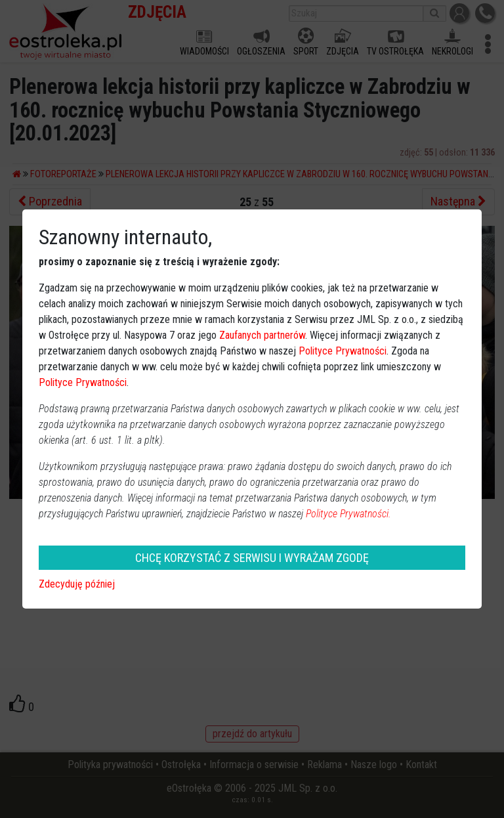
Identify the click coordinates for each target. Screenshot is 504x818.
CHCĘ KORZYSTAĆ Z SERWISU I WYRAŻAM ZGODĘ (252, 558)
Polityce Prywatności (343, 351)
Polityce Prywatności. (348, 514)
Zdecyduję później (77, 584)
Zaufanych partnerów (262, 335)
